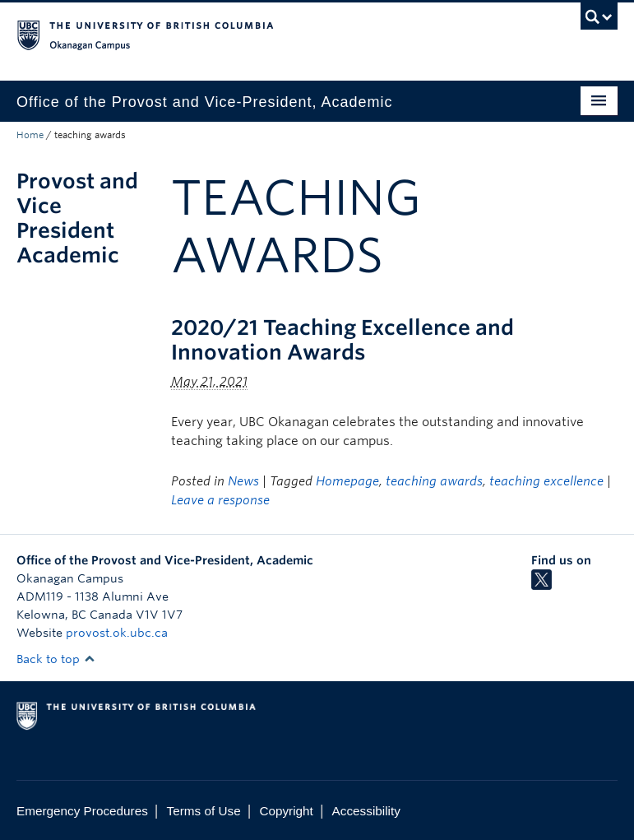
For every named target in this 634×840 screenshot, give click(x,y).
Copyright (286, 811)
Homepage (347, 481)
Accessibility (366, 811)
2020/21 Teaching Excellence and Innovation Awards (342, 340)
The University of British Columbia (272, 34)
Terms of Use (204, 811)
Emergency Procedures (82, 811)
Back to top (56, 659)
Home (30, 135)
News (243, 481)
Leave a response (220, 500)
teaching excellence (546, 481)
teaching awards (434, 481)
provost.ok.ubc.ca (117, 633)
